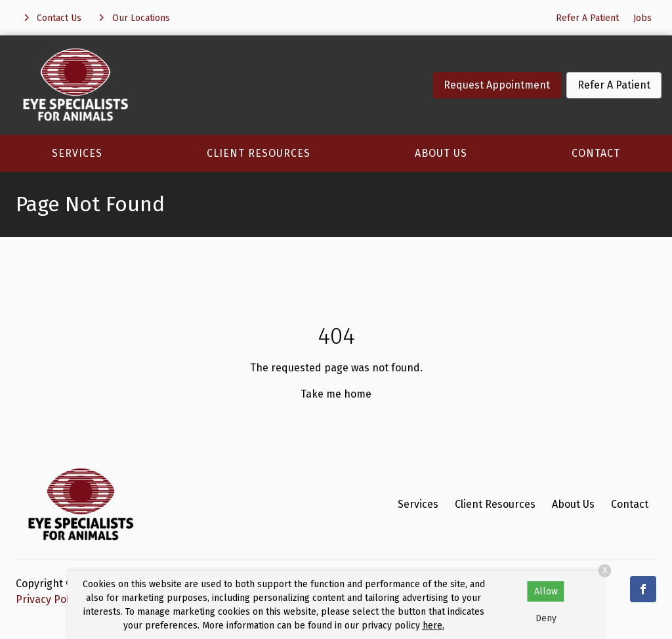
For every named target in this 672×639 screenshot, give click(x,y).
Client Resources (259, 153)
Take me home (336, 394)
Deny (546, 618)
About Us (441, 153)
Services (77, 153)
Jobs (642, 18)
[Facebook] (643, 589)
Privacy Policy (49, 599)
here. (433, 626)
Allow (546, 591)
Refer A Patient (587, 18)
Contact (596, 153)
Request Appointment (497, 85)
